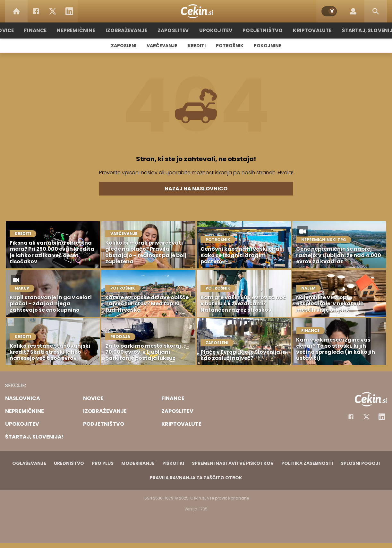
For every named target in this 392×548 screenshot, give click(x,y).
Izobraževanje (129, 30)
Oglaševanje (29, 463)
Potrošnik (230, 46)
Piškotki (173, 463)
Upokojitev (216, 30)
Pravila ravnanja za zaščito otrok (196, 478)
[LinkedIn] (69, 11)
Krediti (197, 46)
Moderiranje (138, 463)
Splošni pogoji (360, 463)
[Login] (353, 11)
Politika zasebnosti (307, 463)
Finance (41, 30)
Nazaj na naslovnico (196, 189)
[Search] (376, 11)
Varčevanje (162, 46)
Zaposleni (124, 46)
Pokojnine (268, 46)
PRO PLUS (103, 463)
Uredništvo (69, 463)
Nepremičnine (80, 30)
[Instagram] (382, 417)
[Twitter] (53, 11)
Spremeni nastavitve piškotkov (233, 463)
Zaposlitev (175, 30)
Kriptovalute (309, 30)
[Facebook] (36, 11)
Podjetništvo (261, 30)
